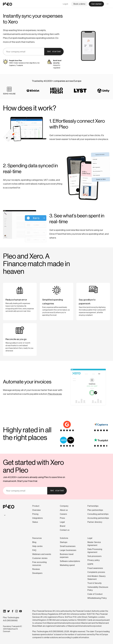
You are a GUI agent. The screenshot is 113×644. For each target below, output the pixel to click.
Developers (37, 573)
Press (62, 518)
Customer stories (40, 558)
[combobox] (13, 515)
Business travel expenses (67, 556)
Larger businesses (68, 550)
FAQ (34, 550)
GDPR (90, 564)
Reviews (36, 569)
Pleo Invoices (55, 394)
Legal (62, 522)
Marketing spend (67, 565)
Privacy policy (94, 560)
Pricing (35, 514)
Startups (64, 542)
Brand (63, 526)
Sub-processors (94, 556)
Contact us (65, 530)
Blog (34, 542)
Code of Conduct (95, 594)
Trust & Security (95, 583)
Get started (54, 52)
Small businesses (68, 546)
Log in (65, 4)
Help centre (37, 546)
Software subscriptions (70, 561)
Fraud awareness (95, 568)
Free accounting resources (40, 564)
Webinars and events (42, 554)
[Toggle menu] (107, 4)
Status (35, 522)
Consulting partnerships (98, 514)
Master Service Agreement (94, 544)
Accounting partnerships (98, 518)
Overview (37, 510)
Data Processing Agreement (95, 551)
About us (64, 510)
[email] (24, 52)
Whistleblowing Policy (97, 598)
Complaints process (96, 572)
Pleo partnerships (95, 510)
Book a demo (79, 4)
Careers (63, 514)
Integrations (38, 518)
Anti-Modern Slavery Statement (97, 578)
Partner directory (95, 522)
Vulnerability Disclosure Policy (98, 589)
